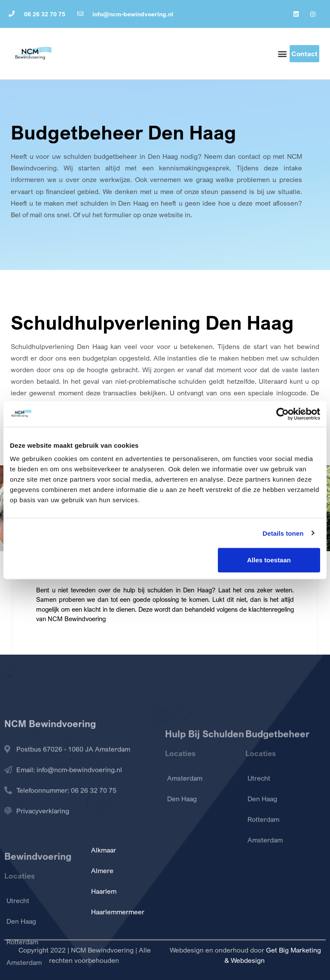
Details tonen (283, 533)
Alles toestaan (269, 560)
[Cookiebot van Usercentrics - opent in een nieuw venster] (283, 414)
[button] (283, 54)
